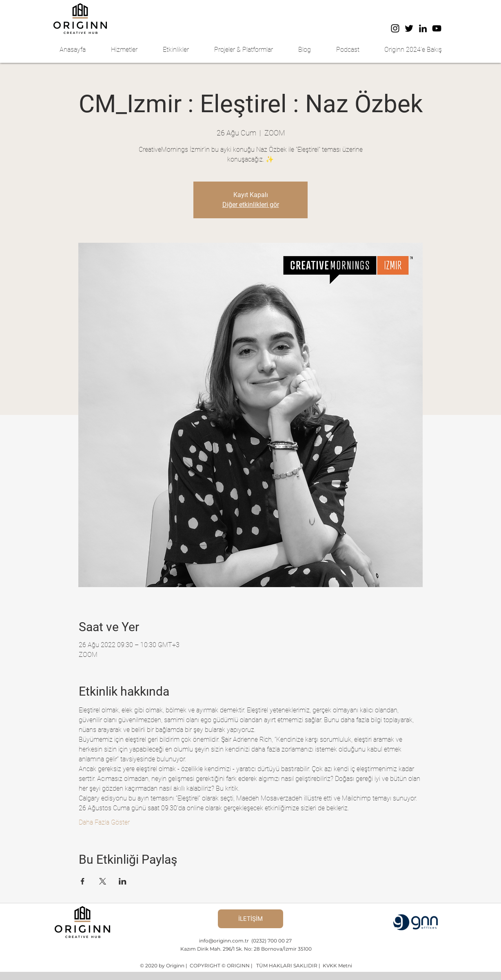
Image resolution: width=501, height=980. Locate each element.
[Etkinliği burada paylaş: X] (103, 881)
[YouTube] (437, 28)
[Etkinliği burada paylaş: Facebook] (83, 881)
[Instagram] (395, 28)
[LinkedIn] (423, 28)
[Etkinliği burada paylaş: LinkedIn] (123, 881)
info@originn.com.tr (225, 941)
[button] (131, 50)
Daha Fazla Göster (104, 822)
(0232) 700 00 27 (272, 941)
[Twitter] (409, 28)
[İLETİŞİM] (250, 919)
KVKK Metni (337, 966)
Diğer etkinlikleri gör (251, 205)
